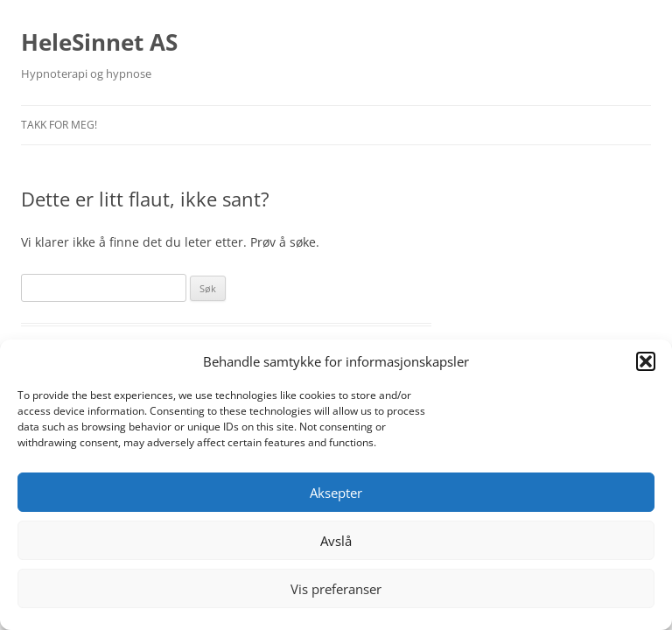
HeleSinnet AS (99, 42)
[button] (646, 361)
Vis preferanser (336, 589)
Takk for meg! (59, 125)
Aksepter (336, 493)
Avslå (336, 541)
